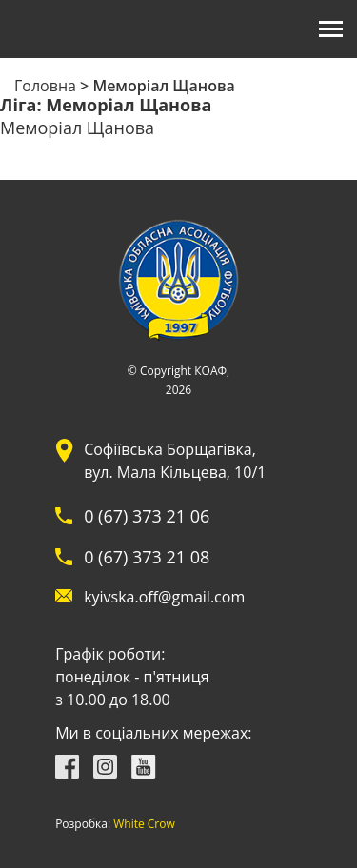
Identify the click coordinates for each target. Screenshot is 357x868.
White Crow (144, 824)
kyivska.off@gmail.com (164, 597)
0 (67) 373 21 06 (147, 516)
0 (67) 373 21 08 (147, 557)
